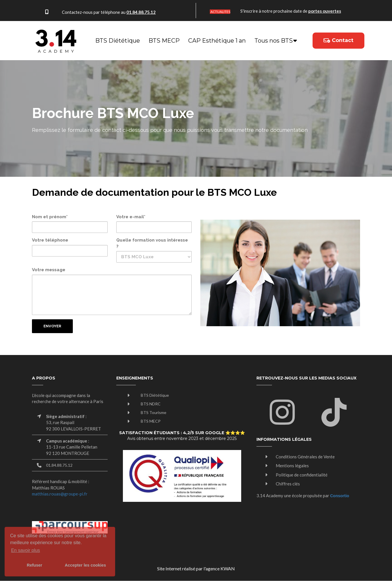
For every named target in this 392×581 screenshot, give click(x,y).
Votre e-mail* (131, 217)
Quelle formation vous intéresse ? (152, 243)
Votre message (49, 270)
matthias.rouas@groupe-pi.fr (60, 494)
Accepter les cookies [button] (85, 565)
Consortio (340, 496)
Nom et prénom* (50, 217)
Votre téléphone (50, 240)
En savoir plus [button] (25, 550)
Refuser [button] (35, 565)
